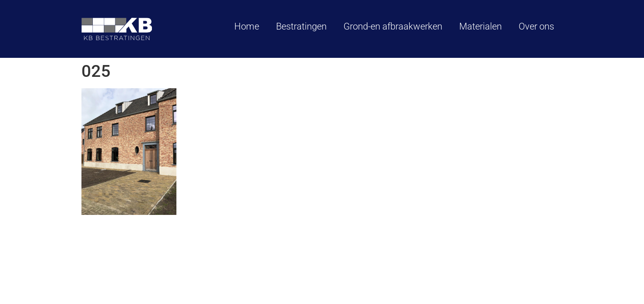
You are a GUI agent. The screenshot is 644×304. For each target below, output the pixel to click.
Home (247, 26)
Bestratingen (301, 26)
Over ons (536, 26)
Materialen (480, 26)
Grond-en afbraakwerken (393, 26)
